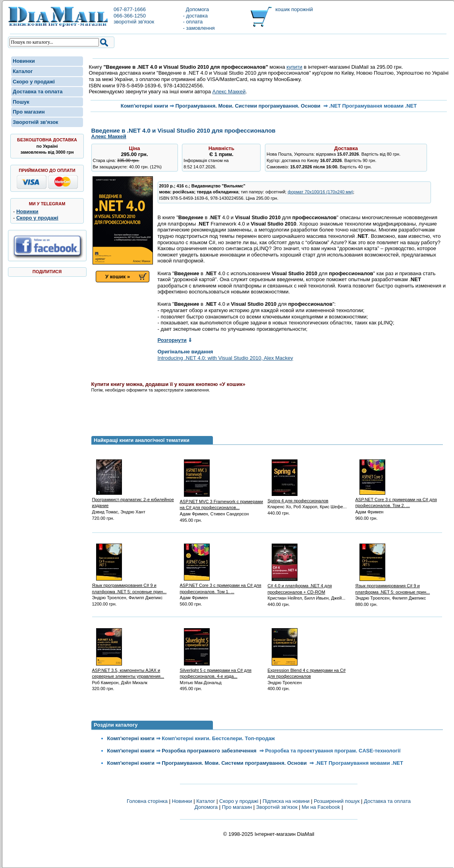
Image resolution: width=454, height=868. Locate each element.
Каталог (23, 71)
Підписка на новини (287, 801)
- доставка (195, 16)
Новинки (24, 61)
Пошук (21, 102)
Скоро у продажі (34, 82)
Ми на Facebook (321, 807)
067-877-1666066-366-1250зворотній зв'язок (134, 15)
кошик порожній (294, 9)
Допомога (196, 9)
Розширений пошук (337, 801)
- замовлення (199, 28)
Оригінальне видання (185, 352)
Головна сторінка (147, 801)
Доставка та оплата (38, 92)
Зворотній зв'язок (36, 122)
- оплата (193, 22)
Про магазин (29, 112)
